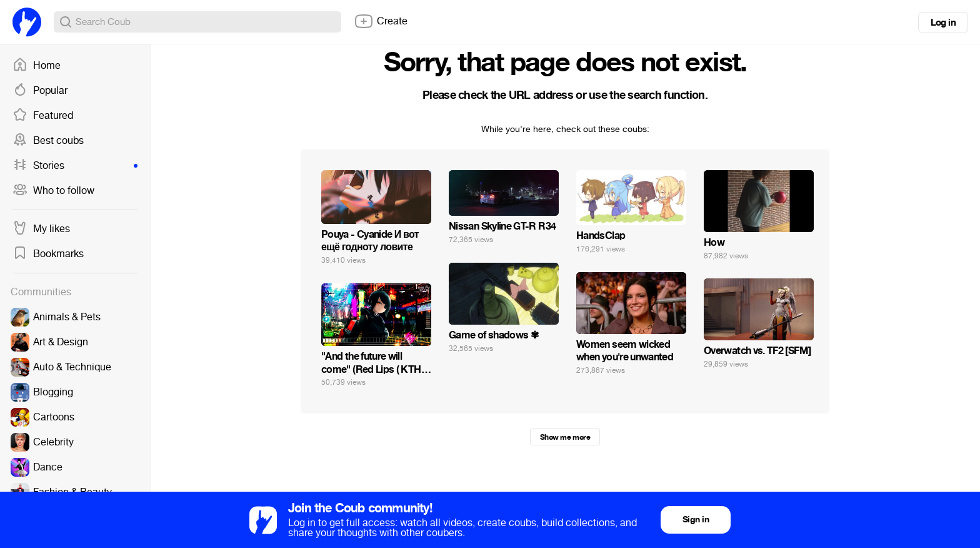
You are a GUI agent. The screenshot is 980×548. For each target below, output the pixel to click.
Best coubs (48, 141)
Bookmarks (48, 254)
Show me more (565, 437)
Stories (75, 166)
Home (37, 66)
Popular (40, 91)
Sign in (696, 520)
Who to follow (53, 191)
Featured (43, 116)
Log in (943, 23)
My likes (41, 229)
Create (381, 21)
